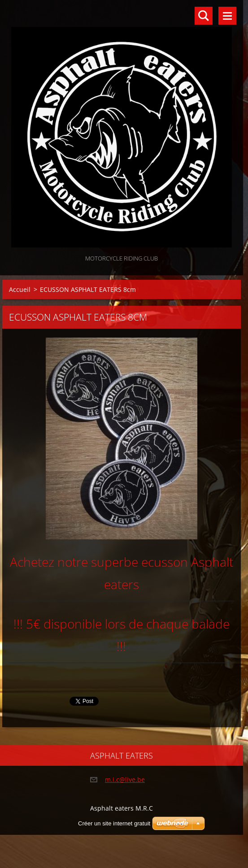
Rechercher (204, 16)
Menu (227, 16)
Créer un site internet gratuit (114, 823)
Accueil (20, 289)
